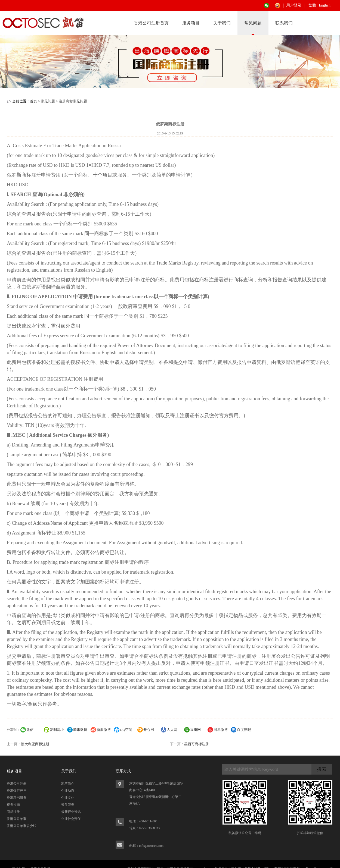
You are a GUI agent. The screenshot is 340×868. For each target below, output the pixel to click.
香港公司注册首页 (151, 23)
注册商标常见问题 (73, 101)
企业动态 (68, 791)
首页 (33, 101)
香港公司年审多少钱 (21, 826)
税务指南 (13, 805)
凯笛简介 (68, 784)
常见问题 (253, 23)
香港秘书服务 (17, 798)
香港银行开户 (17, 791)
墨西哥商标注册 (197, 744)
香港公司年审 (17, 819)
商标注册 (13, 812)
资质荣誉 (68, 805)
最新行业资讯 (71, 812)
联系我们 (284, 23)
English (325, 5)
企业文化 (68, 798)
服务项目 (191, 23)
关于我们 (222, 23)
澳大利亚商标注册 (35, 744)
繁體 (312, 5)
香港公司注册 (17, 784)
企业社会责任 (71, 819)
